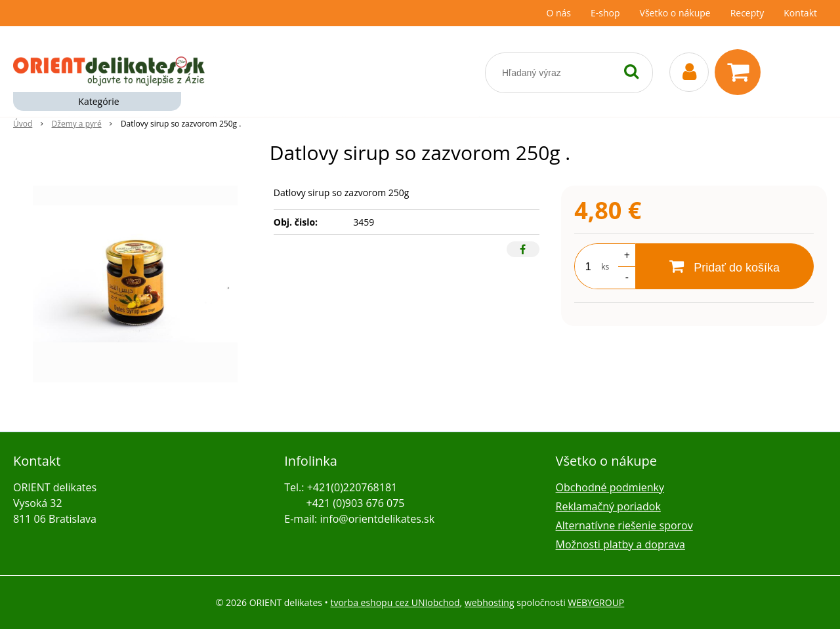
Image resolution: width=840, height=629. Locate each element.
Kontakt (800, 13)
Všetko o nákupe (675, 13)
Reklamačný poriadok (608, 506)
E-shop (605, 13)
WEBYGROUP (596, 602)
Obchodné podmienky (610, 487)
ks (605, 267)
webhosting (490, 602)
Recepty (747, 13)
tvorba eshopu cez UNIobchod (395, 602)
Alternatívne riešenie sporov (624, 525)
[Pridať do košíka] (724, 266)
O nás (558, 13)
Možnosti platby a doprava (620, 544)
